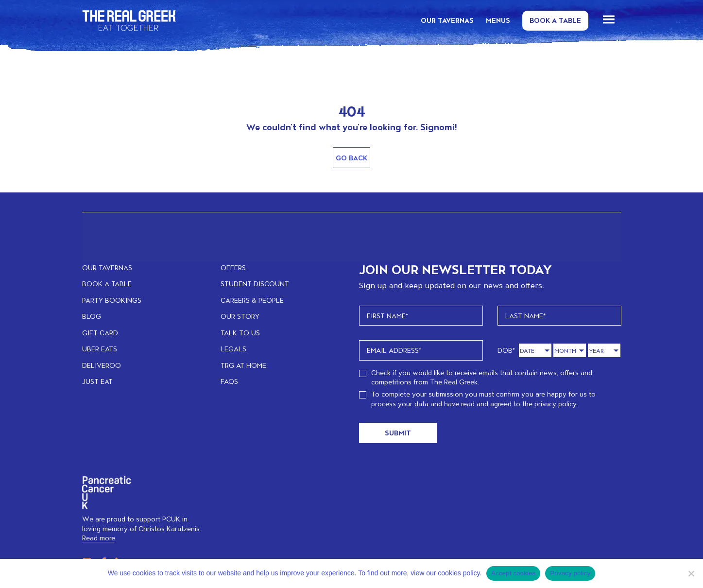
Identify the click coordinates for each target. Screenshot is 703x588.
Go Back (351, 158)
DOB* (506, 350)
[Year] (604, 351)
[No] (691, 573)
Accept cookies (513, 573)
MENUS (498, 20)
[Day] (535, 351)
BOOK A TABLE (107, 284)
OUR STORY (240, 316)
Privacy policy (570, 573)
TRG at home (243, 365)
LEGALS (233, 349)
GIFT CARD (100, 333)
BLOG (92, 316)
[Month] (570, 351)
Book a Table (555, 20)
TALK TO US (240, 333)
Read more (99, 538)
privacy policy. (556, 404)
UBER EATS (100, 349)
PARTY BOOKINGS (112, 300)
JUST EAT (97, 381)
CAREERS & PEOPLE (252, 300)
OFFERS (233, 268)
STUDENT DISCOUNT (255, 284)
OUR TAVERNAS (447, 20)
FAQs (229, 381)
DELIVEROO (102, 365)
